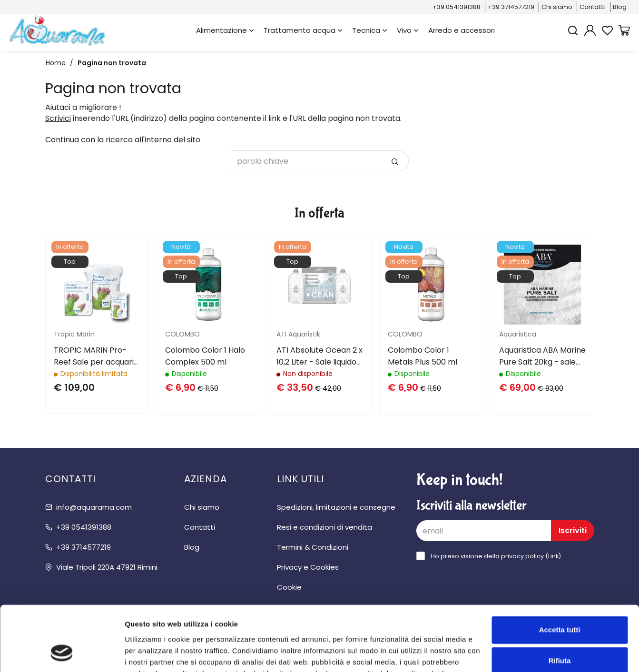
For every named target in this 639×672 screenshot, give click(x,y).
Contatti (200, 527)
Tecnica (370, 30)
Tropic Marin (74, 334)
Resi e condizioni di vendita (324, 527)
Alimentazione (225, 30)
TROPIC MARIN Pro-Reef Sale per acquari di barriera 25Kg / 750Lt (94, 356)
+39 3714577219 (511, 7)
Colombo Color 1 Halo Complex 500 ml (205, 356)
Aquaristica (518, 334)
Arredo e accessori (462, 30)
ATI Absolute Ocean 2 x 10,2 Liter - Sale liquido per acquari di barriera (319, 356)
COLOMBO (182, 334)
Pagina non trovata (112, 63)
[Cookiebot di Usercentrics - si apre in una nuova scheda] (62, 653)
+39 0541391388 (457, 7)
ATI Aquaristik (298, 334)
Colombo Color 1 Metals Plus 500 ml (423, 356)
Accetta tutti (560, 572)
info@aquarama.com (94, 507)
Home (56, 63)
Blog (620, 7)
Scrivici (58, 118)
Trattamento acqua (303, 30)
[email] (484, 531)
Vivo (408, 30)
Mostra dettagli (150, 653)
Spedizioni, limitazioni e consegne (336, 507)
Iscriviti (573, 530)
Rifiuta (560, 603)
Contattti (593, 7)
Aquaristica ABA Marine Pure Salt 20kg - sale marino (542, 356)
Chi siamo (557, 7)
